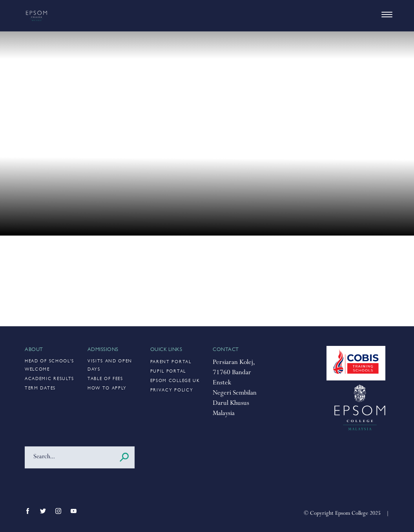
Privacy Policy (172, 390)
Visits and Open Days (110, 366)
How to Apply (107, 388)
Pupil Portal (168, 372)
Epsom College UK (175, 381)
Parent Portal (171, 362)
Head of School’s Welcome (49, 366)
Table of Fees (105, 379)
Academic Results (49, 379)
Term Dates (40, 388)
